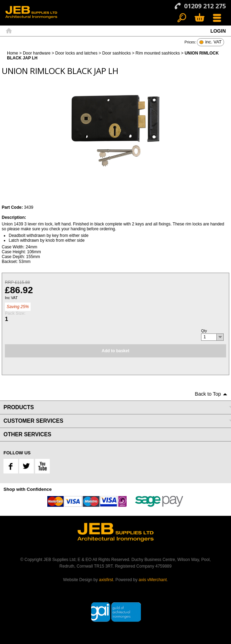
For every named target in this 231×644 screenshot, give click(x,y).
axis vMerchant (153, 580)
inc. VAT (213, 42)
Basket (199, 18)
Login (218, 31)
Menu (217, 18)
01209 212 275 (205, 6)
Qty (204, 331)
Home (9, 31)
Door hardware (37, 53)
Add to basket (115, 351)
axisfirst (106, 580)
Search (182, 18)
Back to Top (208, 394)
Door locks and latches (76, 53)
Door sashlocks (117, 53)
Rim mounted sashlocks (158, 53)
